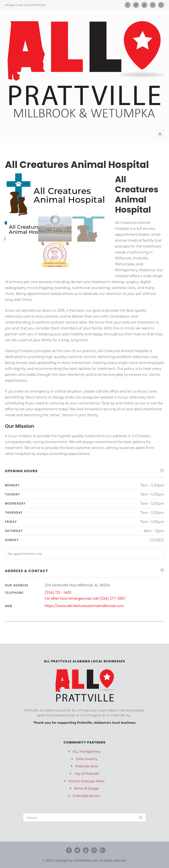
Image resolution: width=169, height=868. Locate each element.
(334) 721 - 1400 (58, 593)
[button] (160, 134)
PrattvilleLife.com (86, 796)
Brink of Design (86, 788)
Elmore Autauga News (87, 781)
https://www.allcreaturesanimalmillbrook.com (84, 606)
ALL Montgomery (87, 751)
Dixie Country (87, 759)
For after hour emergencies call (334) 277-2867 (85, 598)
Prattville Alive (87, 766)
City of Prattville (87, 774)
